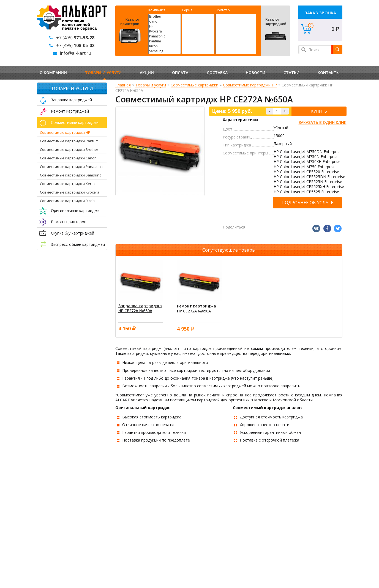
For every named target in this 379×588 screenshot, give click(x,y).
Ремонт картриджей (70, 111)
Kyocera (165, 31)
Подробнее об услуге (307, 203)
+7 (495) (75, 38)
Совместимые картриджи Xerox (68, 184)
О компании (53, 73)
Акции (147, 73)
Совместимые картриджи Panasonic (72, 167)
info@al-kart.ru (75, 53)
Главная (123, 85)
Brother (165, 17)
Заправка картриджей (71, 100)
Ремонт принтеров (69, 222)
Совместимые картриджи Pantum (69, 141)
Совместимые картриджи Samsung (71, 175)
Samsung (165, 51)
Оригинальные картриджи (75, 210)
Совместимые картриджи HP (65, 132)
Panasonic (165, 36)
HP (165, 26)
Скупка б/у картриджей (73, 233)
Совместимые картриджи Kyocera (70, 192)
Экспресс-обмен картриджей (78, 244)
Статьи (291, 73)
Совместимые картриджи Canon (68, 158)
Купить (319, 111)
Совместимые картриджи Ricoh (67, 201)
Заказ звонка (320, 13)
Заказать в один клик (323, 122)
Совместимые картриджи (75, 122)
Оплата (180, 73)
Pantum (165, 41)
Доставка (217, 73)
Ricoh (165, 46)
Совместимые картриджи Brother (69, 149)
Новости (256, 73)
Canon (165, 21)
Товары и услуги (103, 73)
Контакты (329, 73)
